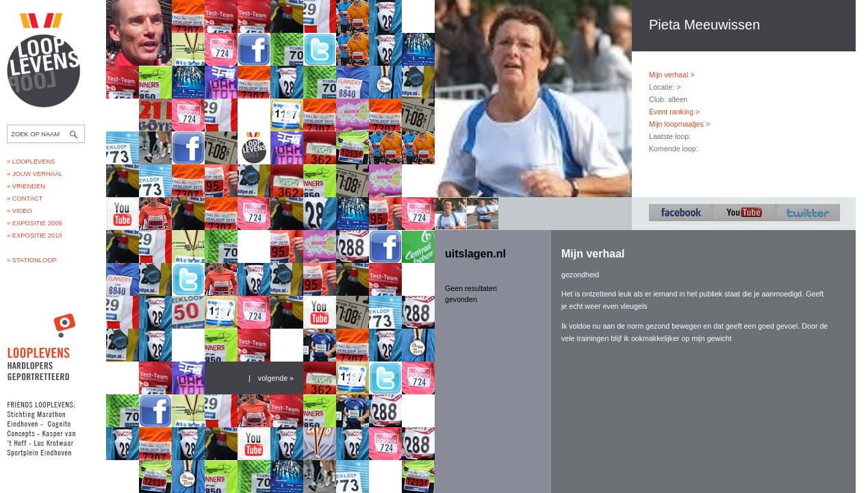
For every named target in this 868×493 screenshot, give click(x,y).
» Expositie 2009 (34, 223)
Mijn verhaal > (672, 75)
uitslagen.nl (475, 254)
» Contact (25, 199)
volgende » (276, 378)
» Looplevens (31, 162)
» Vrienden (26, 186)
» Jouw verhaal (35, 174)
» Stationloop (32, 260)
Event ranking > (674, 112)
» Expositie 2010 (34, 236)
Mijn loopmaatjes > (679, 124)
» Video (20, 211)
